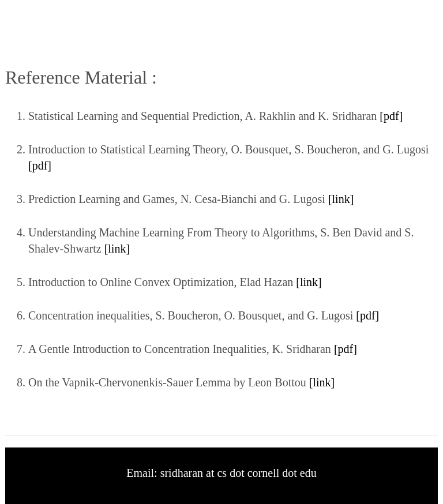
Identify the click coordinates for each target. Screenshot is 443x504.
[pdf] (391, 116)
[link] (339, 199)
